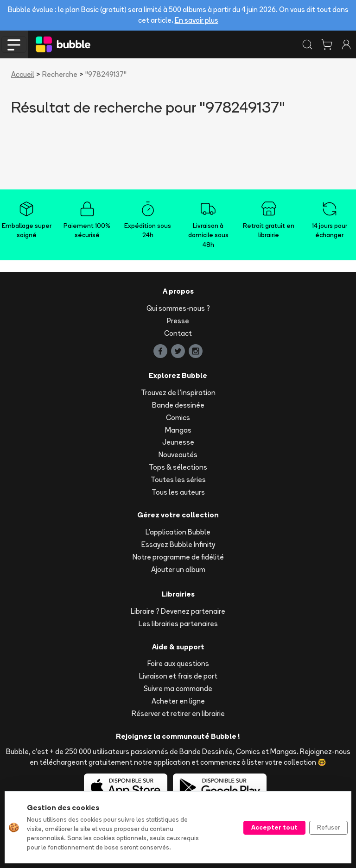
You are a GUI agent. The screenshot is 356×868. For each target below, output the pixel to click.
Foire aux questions (178, 664)
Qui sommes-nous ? (178, 308)
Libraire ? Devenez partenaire (178, 611)
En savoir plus (197, 20)
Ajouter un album (178, 569)
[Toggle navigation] (14, 44)
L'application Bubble (178, 532)
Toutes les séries (178, 480)
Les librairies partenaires (178, 624)
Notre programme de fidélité (178, 557)
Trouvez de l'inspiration (178, 393)
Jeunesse (178, 442)
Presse (178, 321)
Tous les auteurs (178, 492)
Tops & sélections (178, 467)
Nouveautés (178, 455)
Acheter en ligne (178, 701)
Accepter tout (274, 827)
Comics (178, 418)
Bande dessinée (178, 405)
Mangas (178, 430)
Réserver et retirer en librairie (178, 714)
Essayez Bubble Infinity (178, 544)
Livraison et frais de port (178, 676)
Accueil (23, 74)
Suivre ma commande (178, 689)
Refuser (328, 827)
